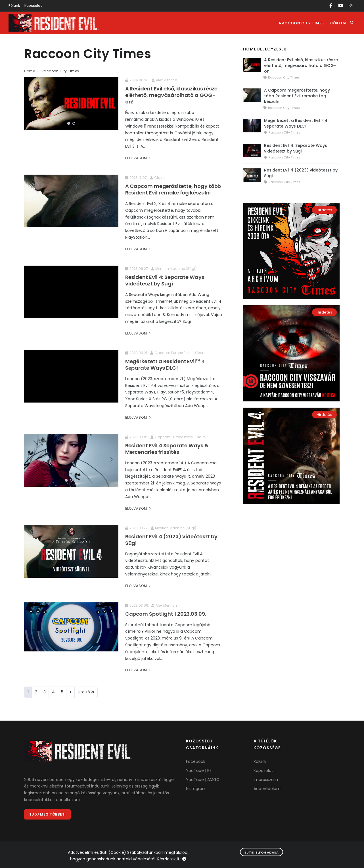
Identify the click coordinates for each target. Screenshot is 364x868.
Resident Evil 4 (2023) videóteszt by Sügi (171, 540)
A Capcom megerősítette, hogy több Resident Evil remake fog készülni (173, 189)
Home (30, 71)
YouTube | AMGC (203, 780)
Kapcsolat (33, 6)
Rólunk (14, 6)
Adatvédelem (267, 789)
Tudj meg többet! (48, 815)
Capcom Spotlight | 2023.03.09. (166, 614)
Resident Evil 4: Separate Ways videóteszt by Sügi (165, 280)
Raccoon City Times (300, 23)
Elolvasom (139, 158)
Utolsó (86, 692)
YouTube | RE (199, 770)
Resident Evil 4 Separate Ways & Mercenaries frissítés (167, 449)
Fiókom (337, 23)
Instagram (196, 789)
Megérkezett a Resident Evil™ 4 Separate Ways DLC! (165, 365)
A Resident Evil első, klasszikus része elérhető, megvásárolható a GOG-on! (171, 95)
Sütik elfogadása (262, 852)
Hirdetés (324, 210)
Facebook (196, 761)
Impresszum (266, 780)
